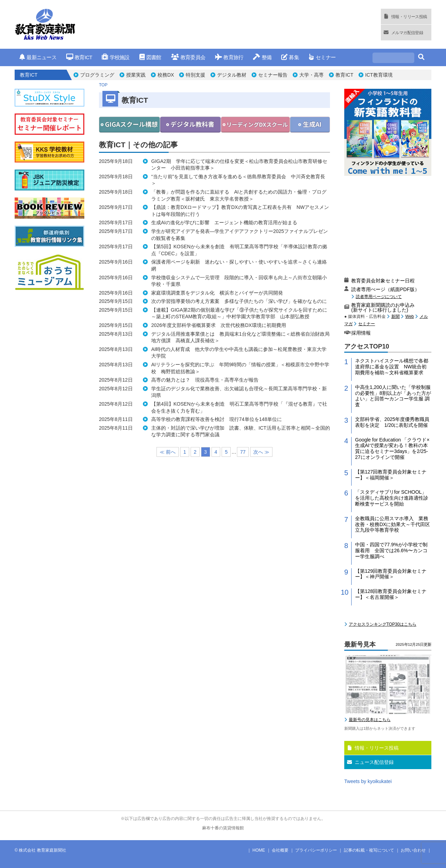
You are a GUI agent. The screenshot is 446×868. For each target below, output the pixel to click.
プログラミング (97, 75)
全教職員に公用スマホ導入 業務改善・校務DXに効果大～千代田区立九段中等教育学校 (393, 524)
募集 (290, 57)
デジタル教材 (232, 75)
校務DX (166, 75)
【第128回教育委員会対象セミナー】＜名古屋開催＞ (391, 594)
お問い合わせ (413, 850)
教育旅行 (229, 57)
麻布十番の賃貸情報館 (223, 828)
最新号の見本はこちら (370, 720)
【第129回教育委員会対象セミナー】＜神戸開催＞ (391, 574)
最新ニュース (38, 57)
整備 (262, 57)
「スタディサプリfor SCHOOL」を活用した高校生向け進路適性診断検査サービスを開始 (392, 498)
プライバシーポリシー (316, 850)
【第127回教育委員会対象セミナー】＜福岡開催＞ (391, 475)
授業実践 (136, 75)
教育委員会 (188, 57)
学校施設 (116, 57)
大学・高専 (312, 75)
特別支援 (195, 75)
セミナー (322, 57)
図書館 (150, 57)
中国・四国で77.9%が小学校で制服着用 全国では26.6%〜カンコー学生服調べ (391, 550)
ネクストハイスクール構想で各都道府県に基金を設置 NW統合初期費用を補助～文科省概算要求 (392, 367)
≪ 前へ (168, 452)
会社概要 (280, 850)
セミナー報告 (273, 75)
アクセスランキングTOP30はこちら (383, 624)
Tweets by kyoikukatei (368, 781)
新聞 (395, 316)
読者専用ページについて (379, 296)
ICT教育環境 (379, 75)
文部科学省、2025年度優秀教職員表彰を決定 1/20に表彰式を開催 (392, 422)
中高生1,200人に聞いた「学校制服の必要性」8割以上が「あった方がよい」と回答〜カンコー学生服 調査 (393, 396)
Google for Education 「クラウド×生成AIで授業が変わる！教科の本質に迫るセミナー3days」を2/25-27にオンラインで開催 (392, 448)
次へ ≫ (261, 452)
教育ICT (79, 57)
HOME (259, 850)
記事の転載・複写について (369, 850)
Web (409, 316)
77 (243, 452)
